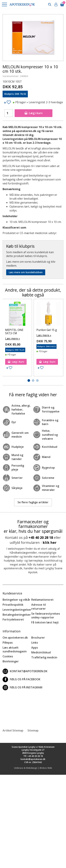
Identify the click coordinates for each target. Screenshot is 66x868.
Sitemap (33, 730)
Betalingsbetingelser (17, 615)
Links (35, 643)
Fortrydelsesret (13, 619)
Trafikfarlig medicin (44, 657)
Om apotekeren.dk (15, 638)
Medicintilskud (41, 652)
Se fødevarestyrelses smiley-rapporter (46, 616)
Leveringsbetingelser (17, 610)
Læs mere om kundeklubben (26, 272)
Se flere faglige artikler (33, 502)
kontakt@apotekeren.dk (25, 671)
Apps (35, 648)
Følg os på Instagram (22, 688)
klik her (50, 542)
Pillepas (8, 643)
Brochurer (38, 638)
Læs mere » (13, 339)
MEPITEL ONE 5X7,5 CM (14, 332)
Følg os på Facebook (21, 679)
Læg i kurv (34, 113)
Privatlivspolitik (13, 605)
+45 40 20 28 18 (41, 538)
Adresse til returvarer (38, 607)
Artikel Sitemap (13, 730)
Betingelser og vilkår (16, 600)
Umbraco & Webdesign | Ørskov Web (33, 768)
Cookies (8, 656)
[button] (4, 4)
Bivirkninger (11, 661)
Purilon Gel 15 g (47, 330)
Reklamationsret (42, 600)
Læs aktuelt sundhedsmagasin (15, 650)
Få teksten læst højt (45, 622)
